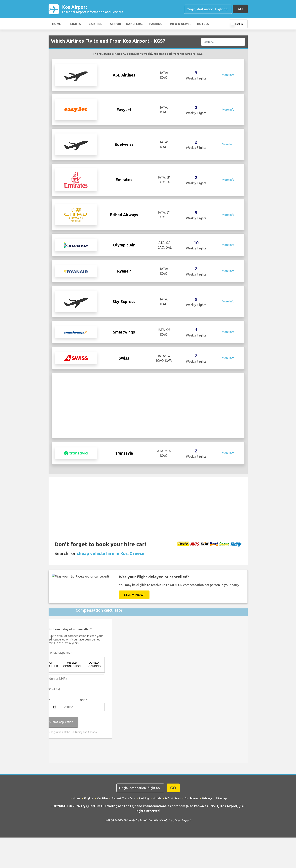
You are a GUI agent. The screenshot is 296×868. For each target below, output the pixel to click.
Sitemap (222, 799)
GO (240, 9)
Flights (75, 25)
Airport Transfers (126, 25)
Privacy (208, 799)
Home (57, 25)
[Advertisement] (148, 406)
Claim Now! (134, 596)
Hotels (203, 25)
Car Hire (95, 25)
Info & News (180, 25)
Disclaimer (192, 799)
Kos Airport (93, 10)
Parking (156, 25)
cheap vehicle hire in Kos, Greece (110, 554)
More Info (228, 76)
